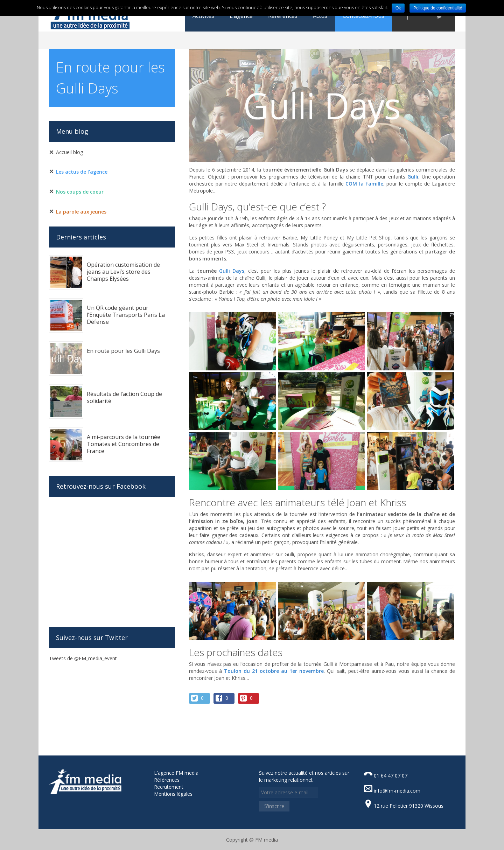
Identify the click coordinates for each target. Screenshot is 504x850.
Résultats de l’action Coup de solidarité (124, 397)
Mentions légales (173, 794)
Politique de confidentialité (438, 8)
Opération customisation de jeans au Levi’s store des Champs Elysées (123, 272)
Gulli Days (232, 271)
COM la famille (364, 184)
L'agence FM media (176, 773)
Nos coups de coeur (80, 192)
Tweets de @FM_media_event (83, 658)
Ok (398, 8)
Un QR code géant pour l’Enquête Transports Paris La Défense (126, 315)
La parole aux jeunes (81, 212)
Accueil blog (69, 152)
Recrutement (169, 787)
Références (167, 780)
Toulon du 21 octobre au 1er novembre (274, 671)
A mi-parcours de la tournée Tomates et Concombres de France (124, 444)
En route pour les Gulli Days (123, 351)
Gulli (413, 177)
